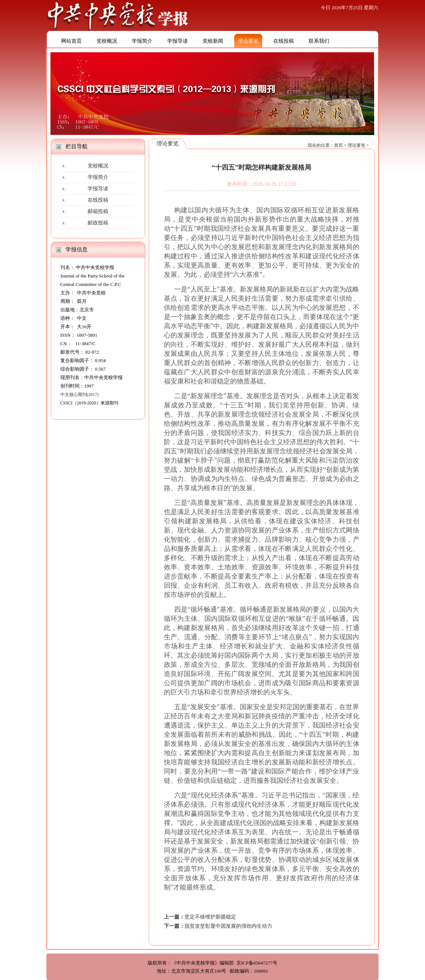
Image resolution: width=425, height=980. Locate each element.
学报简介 (142, 41)
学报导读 (178, 41)
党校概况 (107, 41)
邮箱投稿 (98, 211)
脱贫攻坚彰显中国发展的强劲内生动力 (228, 926)
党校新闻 (213, 41)
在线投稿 (284, 41)
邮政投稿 (98, 223)
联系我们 (319, 41)
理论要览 (248, 41)
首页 (338, 145)
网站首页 (71, 41)
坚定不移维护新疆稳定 (210, 917)
